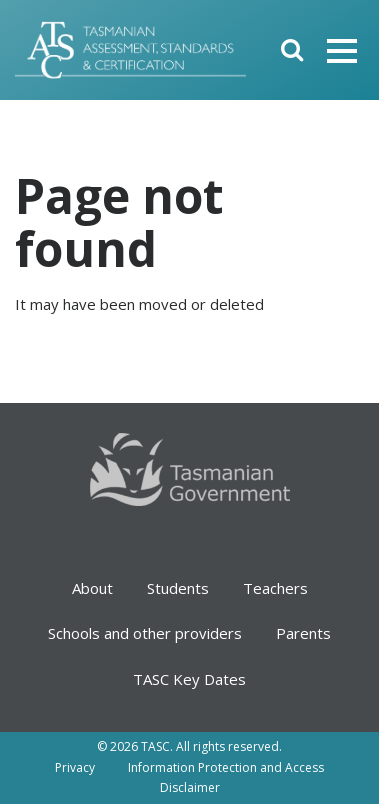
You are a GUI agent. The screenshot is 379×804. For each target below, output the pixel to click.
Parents (303, 633)
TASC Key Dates (189, 679)
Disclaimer (190, 787)
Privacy (75, 767)
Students (178, 588)
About (92, 588)
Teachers (275, 588)
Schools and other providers (145, 633)
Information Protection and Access (226, 767)
